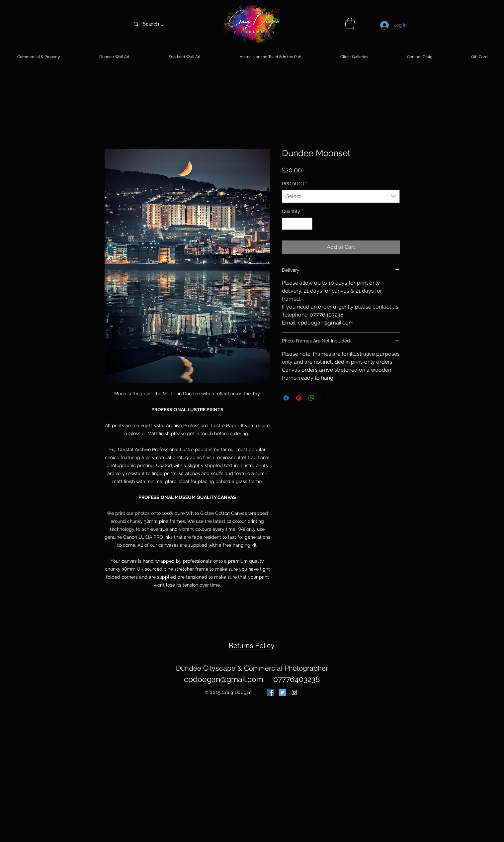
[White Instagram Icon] (294, 692)
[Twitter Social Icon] (282, 692)
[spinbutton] (297, 224)
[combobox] (341, 196)
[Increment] (307, 224)
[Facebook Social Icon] (270, 692)
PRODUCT (295, 184)
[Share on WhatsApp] (311, 398)
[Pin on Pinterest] (299, 398)
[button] (350, 23)
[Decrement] (287, 224)
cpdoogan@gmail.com (224, 679)
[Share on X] (324, 398)
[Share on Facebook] (286, 398)
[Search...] (153, 24)
